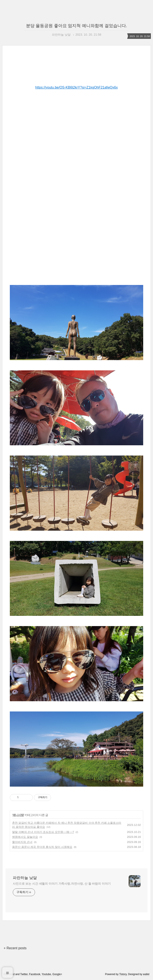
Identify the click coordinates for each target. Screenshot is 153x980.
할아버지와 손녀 (22, 842)
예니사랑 (18, 815)
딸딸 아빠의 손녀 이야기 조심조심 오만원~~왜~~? (43, 832)
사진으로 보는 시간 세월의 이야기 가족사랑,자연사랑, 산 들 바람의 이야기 (62, 884)
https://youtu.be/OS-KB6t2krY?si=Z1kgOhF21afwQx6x (76, 87)
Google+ (57, 974)
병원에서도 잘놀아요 (25, 837)
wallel (146, 974)
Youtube (46, 974)
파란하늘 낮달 (25, 878)
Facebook (35, 974)
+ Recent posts (15, 948)
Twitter (24, 974)
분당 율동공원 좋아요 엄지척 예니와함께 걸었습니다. (76, 26)
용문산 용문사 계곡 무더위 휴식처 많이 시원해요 (42, 847)
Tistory (123, 974)
